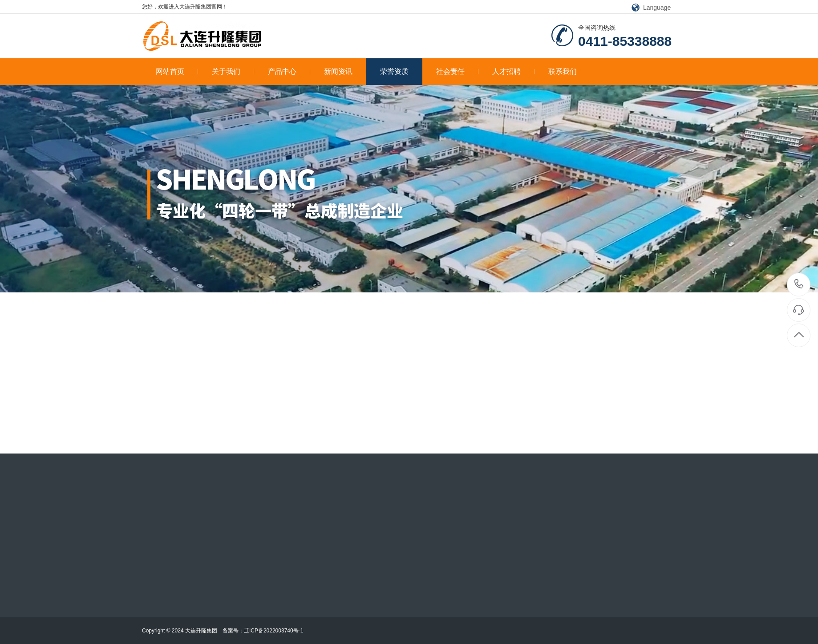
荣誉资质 (394, 71)
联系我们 (563, 71)
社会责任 (457, 71)
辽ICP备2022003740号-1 (273, 631)
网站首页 (177, 71)
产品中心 (289, 71)
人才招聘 (513, 71)
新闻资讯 (345, 71)
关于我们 (233, 71)
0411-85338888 (799, 285)
